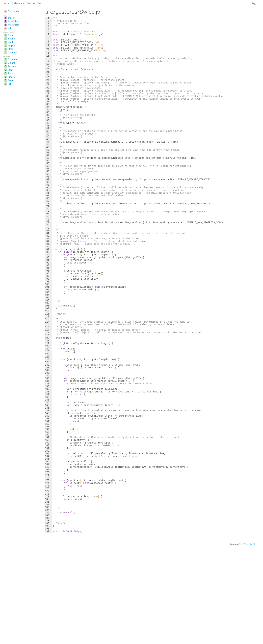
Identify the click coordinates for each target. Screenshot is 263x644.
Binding (11, 39)
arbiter (11, 18)
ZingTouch (13, 11)
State (10, 49)
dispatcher (13, 21)
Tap (10, 84)
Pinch (10, 73)
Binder (11, 35)
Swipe (11, 80)
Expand (11, 63)
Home (6, 3)
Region (11, 46)
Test (40, 3)
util (9, 28)
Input (10, 42)
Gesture (12, 66)
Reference (18, 3)
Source (31, 3)
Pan (10, 70)
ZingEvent (13, 53)
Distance (12, 59)
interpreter (13, 25)
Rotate (11, 77)
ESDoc (248, 641)
